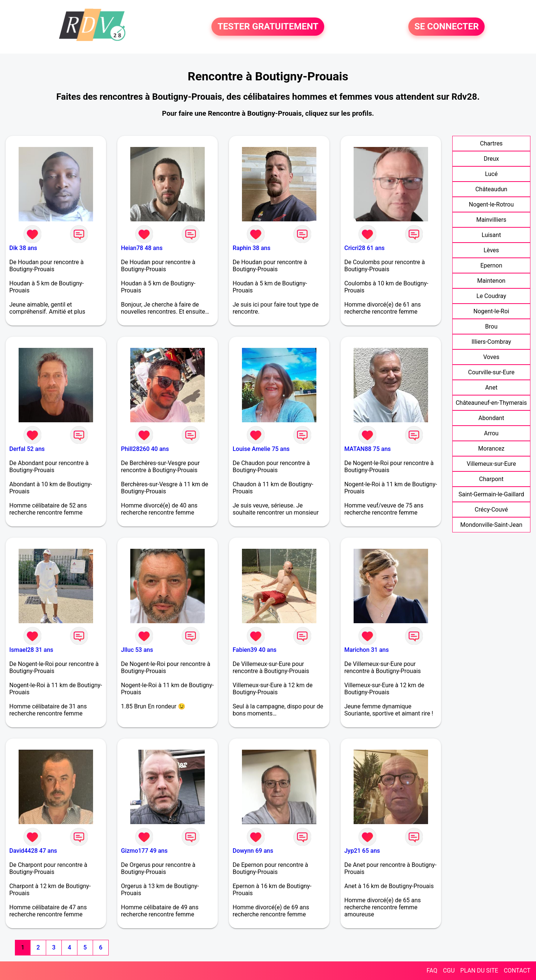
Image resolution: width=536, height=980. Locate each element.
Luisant (491, 235)
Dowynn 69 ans (253, 851)
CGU (449, 971)
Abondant (491, 418)
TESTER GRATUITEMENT (268, 27)
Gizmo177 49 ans (144, 851)
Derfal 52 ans (27, 449)
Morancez (492, 449)
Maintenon (491, 281)
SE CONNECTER (446, 27)
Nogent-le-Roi (491, 311)
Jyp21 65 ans (362, 851)
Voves (491, 357)
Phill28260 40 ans (145, 449)
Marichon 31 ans (366, 650)
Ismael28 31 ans (31, 650)
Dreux (491, 159)
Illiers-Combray (491, 342)
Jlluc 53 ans (137, 650)
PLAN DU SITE (479, 971)
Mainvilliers (491, 220)
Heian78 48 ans (142, 248)
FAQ (432, 971)
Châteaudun (491, 189)
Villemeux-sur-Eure (492, 464)
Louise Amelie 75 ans (261, 449)
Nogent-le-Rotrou (492, 204)
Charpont (491, 479)
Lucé (491, 174)
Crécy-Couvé (491, 510)
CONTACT (517, 971)
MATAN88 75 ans (368, 449)
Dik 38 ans (23, 248)
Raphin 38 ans (251, 248)
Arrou (491, 433)
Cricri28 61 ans (364, 248)
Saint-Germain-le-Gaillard (491, 494)
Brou (491, 326)
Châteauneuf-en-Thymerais (491, 403)
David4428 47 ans (33, 851)
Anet (491, 387)
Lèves (491, 250)
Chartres (491, 143)
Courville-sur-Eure (492, 372)
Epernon (491, 265)
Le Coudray (491, 296)
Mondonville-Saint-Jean (492, 525)
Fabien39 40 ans (255, 650)
